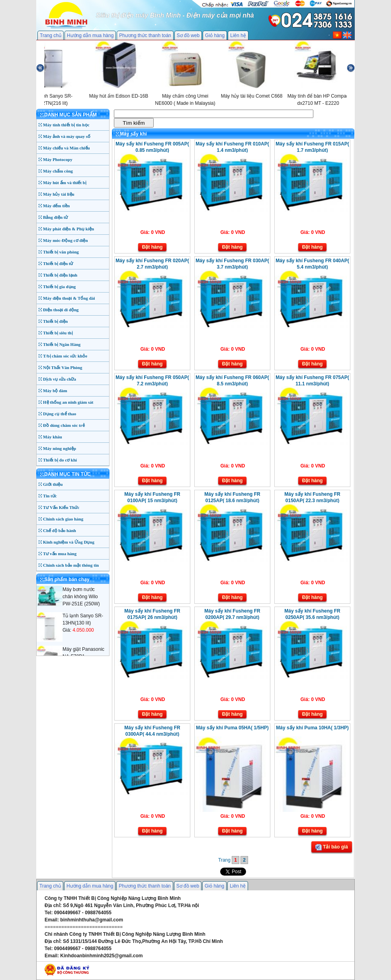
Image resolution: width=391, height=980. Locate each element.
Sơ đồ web (188, 35)
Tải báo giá (332, 847)
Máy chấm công (58, 171)
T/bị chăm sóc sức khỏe (65, 356)
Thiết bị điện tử (58, 263)
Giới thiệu (53, 484)
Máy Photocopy (58, 159)
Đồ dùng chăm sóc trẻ (64, 425)
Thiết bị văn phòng (61, 252)
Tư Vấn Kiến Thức (61, 507)
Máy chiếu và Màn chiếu (66, 148)
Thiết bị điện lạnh (60, 275)
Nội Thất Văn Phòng (63, 367)
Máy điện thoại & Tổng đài (69, 298)
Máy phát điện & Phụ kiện (68, 229)
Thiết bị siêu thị (58, 333)
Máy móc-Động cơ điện (65, 240)
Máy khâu (53, 437)
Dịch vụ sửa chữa (60, 379)
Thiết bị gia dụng (59, 287)
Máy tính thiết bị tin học (66, 125)
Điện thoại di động (61, 310)
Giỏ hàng (215, 35)
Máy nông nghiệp (60, 448)
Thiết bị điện (55, 321)
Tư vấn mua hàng (60, 554)
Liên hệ (238, 35)
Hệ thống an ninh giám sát (68, 402)
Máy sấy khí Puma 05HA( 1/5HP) (232, 728)
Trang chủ (51, 35)
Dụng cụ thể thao (60, 414)
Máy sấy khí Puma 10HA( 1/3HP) (312, 728)
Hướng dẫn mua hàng (90, 35)
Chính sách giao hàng (63, 519)
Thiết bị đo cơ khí (60, 460)
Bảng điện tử (55, 217)
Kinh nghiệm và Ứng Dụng (69, 542)
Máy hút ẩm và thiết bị (65, 183)
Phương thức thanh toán (145, 35)
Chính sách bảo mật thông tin (71, 565)
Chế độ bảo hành (60, 530)
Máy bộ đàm (55, 391)
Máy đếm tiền (56, 206)
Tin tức (50, 496)
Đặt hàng (152, 247)
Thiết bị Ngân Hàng (62, 344)
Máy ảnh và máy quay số (67, 136)
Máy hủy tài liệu (59, 194)
